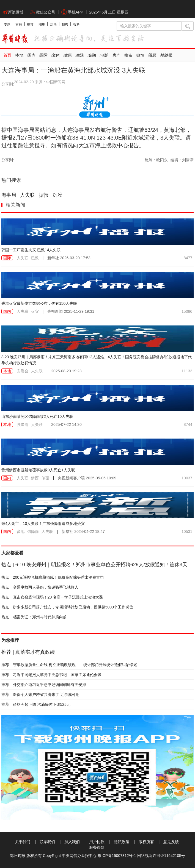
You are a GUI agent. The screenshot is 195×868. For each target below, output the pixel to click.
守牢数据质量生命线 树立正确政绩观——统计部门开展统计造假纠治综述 (69, 665)
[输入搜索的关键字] (149, 26)
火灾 (35, 311)
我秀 (65, 25)
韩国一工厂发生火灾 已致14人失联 (31, 250)
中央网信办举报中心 (79, 856)
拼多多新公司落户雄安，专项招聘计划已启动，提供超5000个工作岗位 (67, 607)
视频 (30, 25)
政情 (141, 55)
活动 (53, 25)
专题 (7, 25)
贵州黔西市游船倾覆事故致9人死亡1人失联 (38, 470)
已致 (35, 258)
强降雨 (23, 424)
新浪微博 (13, 12)
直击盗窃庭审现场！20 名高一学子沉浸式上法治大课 (52, 597)
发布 (128, 55)
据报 (44, 195)
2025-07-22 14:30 (66, 424)
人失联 (28, 195)
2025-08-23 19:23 (66, 371)
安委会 (23, 371)
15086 (187, 311)
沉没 (57, 195)
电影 (104, 55)
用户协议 (97, 842)
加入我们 (72, 842)
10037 (187, 478)
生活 (80, 55)
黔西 (35, 478)
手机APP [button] (72, 12)
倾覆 (45, 478)
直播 (19, 25)
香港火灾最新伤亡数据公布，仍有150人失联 (39, 303)
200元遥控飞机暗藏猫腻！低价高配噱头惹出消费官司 (53, 577)
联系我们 (47, 842)
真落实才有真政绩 (28, 652)
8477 (188, 258)
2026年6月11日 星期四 (109, 12)
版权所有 (146, 842)
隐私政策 (122, 842)
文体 (56, 55)
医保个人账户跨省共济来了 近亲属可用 (40, 695)
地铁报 (167, 55)
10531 (187, 532)
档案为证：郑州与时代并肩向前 (34, 617)
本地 (20, 55)
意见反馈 (171, 842)
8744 (188, 424)
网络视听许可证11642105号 (161, 856)
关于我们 (23, 842)
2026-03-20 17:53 (69, 258)
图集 (42, 25)
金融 (92, 55)
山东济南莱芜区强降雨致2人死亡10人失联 (37, 416)
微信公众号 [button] (42, 12)
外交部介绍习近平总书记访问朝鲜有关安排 (44, 685)
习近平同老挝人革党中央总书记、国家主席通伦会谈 (51, 675)
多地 (21, 532)
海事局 (9, 195)
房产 (116, 55)
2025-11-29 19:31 (71, 311)
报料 (76, 25)
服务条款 (97, 847)
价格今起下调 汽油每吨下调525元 (36, 704)
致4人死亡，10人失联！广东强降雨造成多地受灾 (43, 524)
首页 (7, 55)
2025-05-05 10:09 (87, 478)
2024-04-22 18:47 (83, 532)
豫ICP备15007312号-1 (117, 856)
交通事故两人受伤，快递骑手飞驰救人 (40, 587)
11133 (187, 371)
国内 (32, 55)
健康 (68, 55)
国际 (44, 55)
